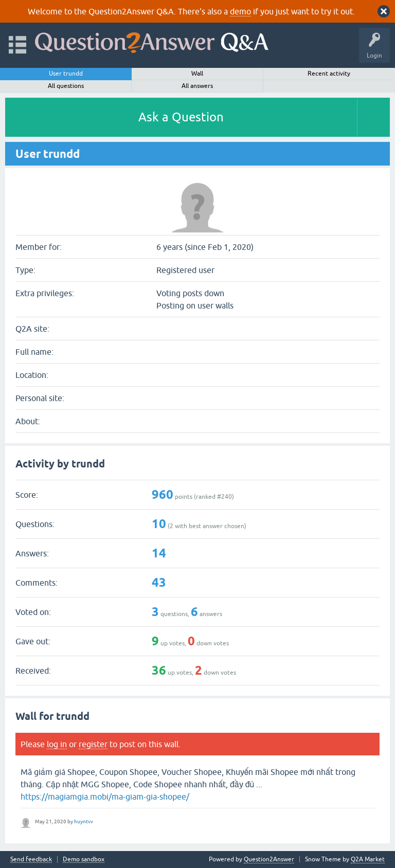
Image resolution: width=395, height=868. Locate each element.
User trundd (66, 74)
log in (57, 744)
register (93, 744)
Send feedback (31, 860)
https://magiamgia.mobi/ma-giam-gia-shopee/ (105, 797)
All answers (197, 86)
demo (240, 11)
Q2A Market (368, 859)
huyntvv (84, 821)
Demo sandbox (84, 860)
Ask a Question (181, 117)
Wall (197, 74)
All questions (66, 86)
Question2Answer (269, 859)
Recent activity (329, 74)
